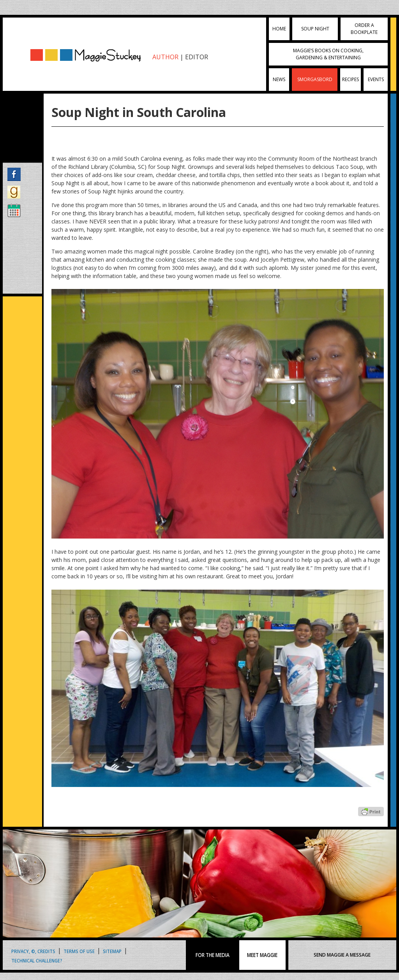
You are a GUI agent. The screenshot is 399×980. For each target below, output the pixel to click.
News (279, 79)
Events (376, 79)
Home (279, 29)
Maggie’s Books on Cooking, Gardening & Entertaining (328, 54)
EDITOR (197, 57)
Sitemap (112, 951)
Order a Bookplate (364, 29)
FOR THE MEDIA (213, 955)
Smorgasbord (315, 79)
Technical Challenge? (37, 960)
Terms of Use (79, 951)
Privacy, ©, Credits (33, 951)
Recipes (350, 79)
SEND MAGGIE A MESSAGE (342, 955)
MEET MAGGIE (262, 955)
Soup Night (315, 29)
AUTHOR (165, 57)
